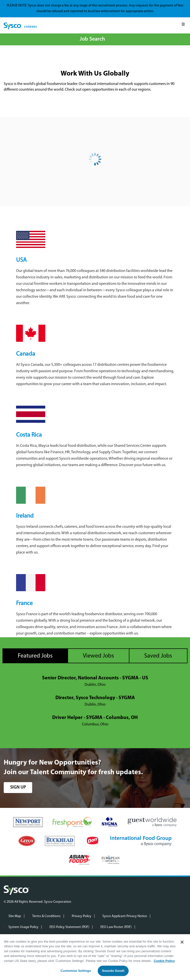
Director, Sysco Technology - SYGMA (95, 698)
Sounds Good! (113, 971)
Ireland (25, 516)
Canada (26, 354)
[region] (95, 957)
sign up (18, 787)
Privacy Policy (82, 916)
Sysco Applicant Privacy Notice (125, 916)
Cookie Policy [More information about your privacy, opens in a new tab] (164, 961)
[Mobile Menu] (183, 25)
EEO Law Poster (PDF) (116, 927)
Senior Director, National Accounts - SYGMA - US (95, 678)
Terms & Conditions (46, 916)
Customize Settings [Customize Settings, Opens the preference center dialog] (76, 971)
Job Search (92, 39)
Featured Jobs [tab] (35, 656)
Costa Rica (29, 435)
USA (21, 260)
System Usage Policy (23, 927)
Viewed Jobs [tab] (98, 656)
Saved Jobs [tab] (158, 656)
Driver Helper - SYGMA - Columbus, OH (95, 718)
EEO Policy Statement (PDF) (69, 927)
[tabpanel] (95, 701)
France (24, 604)
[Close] (182, 942)
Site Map (15, 916)
